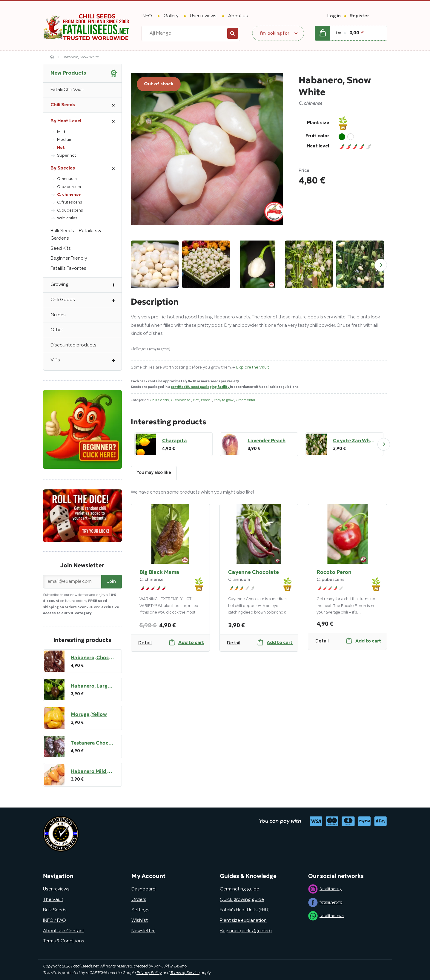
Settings (140, 910)
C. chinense (181, 400)
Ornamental (245, 400)
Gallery (171, 16)
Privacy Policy (149, 973)
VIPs (86, 360)
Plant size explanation (243, 921)
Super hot (67, 156)
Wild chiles (67, 218)
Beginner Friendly (69, 258)
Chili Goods (86, 300)
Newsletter (143, 931)
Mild (61, 132)
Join (112, 582)
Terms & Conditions (64, 941)
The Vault (53, 900)
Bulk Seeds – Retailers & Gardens (76, 235)
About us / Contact (64, 931)
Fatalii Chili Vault (67, 90)
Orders (139, 900)
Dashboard (143, 889)
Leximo (180, 967)
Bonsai (207, 400)
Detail (145, 643)
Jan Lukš (162, 967)
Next (381, 265)
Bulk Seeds (55, 910)
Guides (58, 315)
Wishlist (140, 921)
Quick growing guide (242, 900)
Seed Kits (61, 249)
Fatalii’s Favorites (68, 269)
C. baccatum (69, 187)
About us (238, 16)
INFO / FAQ (54, 921)
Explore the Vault (253, 367)
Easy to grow (224, 400)
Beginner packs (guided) (246, 931)
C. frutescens (70, 202)
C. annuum (67, 179)
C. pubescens (70, 211)
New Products (68, 73)
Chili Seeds (160, 400)
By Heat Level (86, 121)
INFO (147, 16)
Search (233, 33)
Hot (196, 400)
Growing (86, 285)
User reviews (203, 16)
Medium (65, 140)
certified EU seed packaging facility (200, 387)
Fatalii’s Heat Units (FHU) (245, 910)
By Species (86, 169)
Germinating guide (239, 889)
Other (57, 330)
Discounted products (73, 345)
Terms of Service (185, 973)
